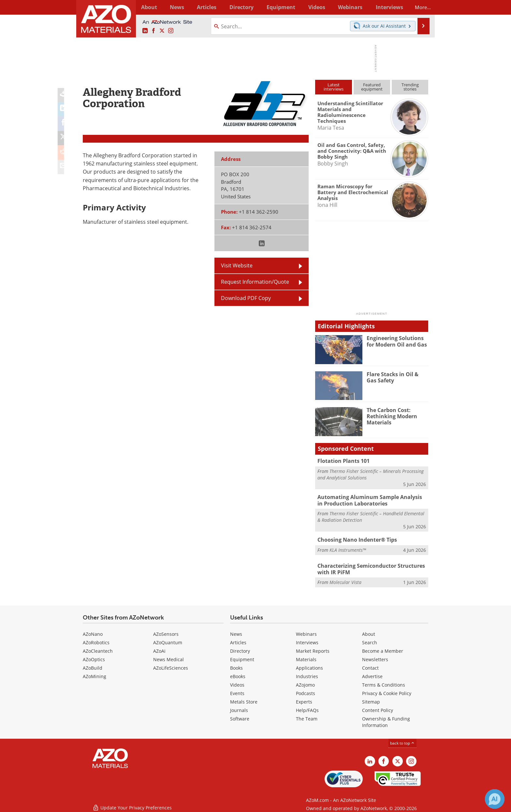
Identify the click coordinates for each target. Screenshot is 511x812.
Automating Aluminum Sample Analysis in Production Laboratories (369, 500)
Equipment (242, 657)
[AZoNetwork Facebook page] (153, 31)
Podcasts (306, 691)
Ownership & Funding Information (386, 720)
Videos (237, 683)
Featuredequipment (372, 87)
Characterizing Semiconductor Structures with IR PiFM (369, 568)
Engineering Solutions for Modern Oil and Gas (397, 341)
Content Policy (378, 708)
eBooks (238, 674)
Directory (238, 7)
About (369, 632)
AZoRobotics (96, 641)
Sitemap (371, 700)
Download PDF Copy (246, 298)
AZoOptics (94, 657)
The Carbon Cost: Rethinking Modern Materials (390, 416)
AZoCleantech (98, 649)
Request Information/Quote (255, 282)
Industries (307, 674)
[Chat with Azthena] (495, 799)
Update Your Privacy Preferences (132, 804)
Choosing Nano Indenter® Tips (355, 538)
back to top (402, 741)
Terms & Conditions (384, 683)
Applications (309, 666)
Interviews (307, 641)
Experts (304, 700)
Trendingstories (410, 87)
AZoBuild (93, 666)
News (236, 632)
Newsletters (375, 657)
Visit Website (237, 265)
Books (236, 666)
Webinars (306, 632)
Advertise (372, 674)
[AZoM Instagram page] (171, 31)
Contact (370, 666)
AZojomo (305, 683)
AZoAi (159, 649)
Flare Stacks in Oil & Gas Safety (396, 377)
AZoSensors (166, 632)
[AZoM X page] (162, 31)
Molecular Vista (345, 580)
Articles (238, 641)
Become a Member (383, 649)
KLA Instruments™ (348, 548)
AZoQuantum (168, 641)
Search (370, 641)
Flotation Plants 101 (342, 461)
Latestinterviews (334, 87)
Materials (306, 657)
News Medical (168, 657)
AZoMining (95, 674)
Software (240, 717)
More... (420, 7)
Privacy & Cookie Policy (387, 691)
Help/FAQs (307, 708)
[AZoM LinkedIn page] (145, 31)
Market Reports (313, 649)
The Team (307, 717)
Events (237, 691)
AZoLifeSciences (171, 666)
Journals (239, 708)
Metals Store (244, 700)
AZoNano (93, 632)
